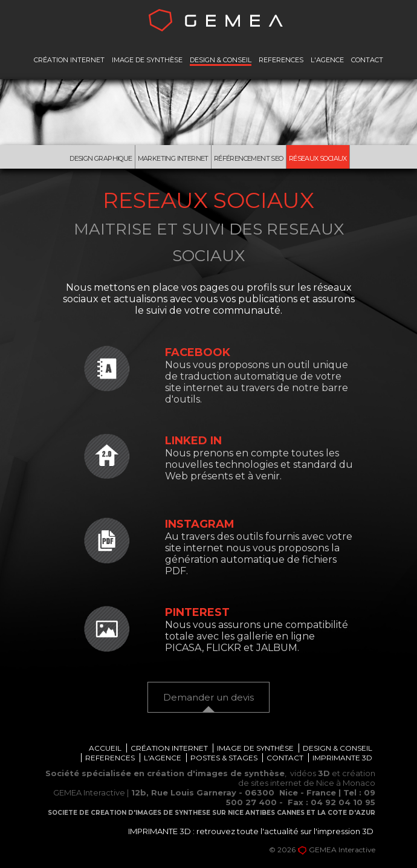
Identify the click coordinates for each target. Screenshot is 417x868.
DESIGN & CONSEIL (221, 60)
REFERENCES (281, 60)
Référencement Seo (253, 159)
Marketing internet (172, 159)
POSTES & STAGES (224, 760)
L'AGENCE (327, 60)
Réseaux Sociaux (325, 159)
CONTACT (367, 60)
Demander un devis (208, 699)
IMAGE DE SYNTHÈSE (147, 60)
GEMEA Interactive (342, 852)
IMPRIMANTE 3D (342, 760)
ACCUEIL (105, 750)
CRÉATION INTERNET (69, 60)
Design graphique (95, 159)
